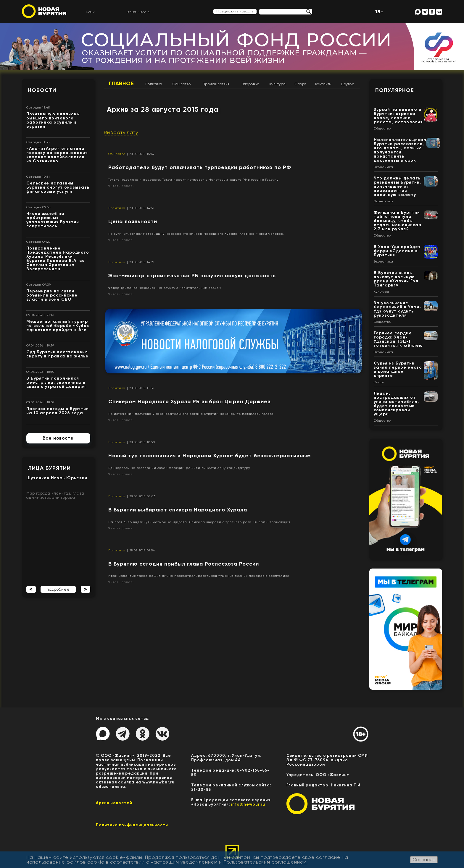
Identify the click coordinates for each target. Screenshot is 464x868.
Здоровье (250, 84)
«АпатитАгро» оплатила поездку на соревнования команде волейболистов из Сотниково (57, 155)
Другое (348, 84)
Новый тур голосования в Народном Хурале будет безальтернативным (210, 456)
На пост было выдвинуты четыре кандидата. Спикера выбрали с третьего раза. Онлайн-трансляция (199, 522)
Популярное (395, 90)
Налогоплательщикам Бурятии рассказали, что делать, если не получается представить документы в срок (400, 150)
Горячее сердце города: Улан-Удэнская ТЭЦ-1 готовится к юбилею (398, 339)
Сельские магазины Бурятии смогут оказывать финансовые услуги (58, 187)
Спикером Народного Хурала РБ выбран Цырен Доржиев (190, 401)
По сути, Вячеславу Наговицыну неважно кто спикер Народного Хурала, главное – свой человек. (196, 234)
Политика (154, 84)
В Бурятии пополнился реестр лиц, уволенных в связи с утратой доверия (56, 382)
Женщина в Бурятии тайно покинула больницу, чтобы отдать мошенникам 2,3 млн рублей (398, 221)
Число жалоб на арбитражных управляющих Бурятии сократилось (53, 220)
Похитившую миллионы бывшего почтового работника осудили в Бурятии (53, 120)
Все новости (58, 438)
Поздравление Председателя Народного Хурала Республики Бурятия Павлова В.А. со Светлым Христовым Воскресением (58, 259)
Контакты (323, 84)
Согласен (424, 860)
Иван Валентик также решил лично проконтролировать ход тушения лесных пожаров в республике (199, 576)
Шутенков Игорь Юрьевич (57, 478)
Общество (182, 84)
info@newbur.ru (248, 804)
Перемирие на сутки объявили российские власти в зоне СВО (52, 295)
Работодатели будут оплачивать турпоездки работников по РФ (200, 167)
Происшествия (216, 84)
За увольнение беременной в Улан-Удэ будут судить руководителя (398, 309)
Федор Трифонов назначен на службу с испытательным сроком (165, 288)
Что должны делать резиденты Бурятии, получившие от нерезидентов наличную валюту (397, 186)
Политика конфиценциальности (132, 825)
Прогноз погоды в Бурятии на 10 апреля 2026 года (58, 411)
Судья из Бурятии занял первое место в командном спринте (398, 369)
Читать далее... (122, 186)
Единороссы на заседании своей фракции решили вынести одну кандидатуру (179, 468)
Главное (121, 83)
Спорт (301, 84)
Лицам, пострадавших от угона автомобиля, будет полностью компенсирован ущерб (396, 404)
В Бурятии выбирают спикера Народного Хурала (178, 510)
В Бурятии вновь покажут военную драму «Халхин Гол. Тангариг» (397, 279)
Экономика (384, 167)
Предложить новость (235, 11)
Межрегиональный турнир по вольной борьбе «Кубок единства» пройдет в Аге (58, 326)
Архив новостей (114, 803)
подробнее (58, 589)
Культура (278, 84)
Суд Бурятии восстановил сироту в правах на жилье (57, 354)
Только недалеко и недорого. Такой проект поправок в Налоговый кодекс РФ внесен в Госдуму (193, 180)
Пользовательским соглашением (265, 862)
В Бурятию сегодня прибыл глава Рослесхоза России (184, 564)
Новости (42, 90)
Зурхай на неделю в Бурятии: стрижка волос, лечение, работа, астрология (398, 116)
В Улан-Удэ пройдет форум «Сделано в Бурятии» (397, 251)
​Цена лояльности (133, 221)
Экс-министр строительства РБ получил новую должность (192, 276)
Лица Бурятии (49, 468)
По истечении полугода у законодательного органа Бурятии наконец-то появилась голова (191, 414)
